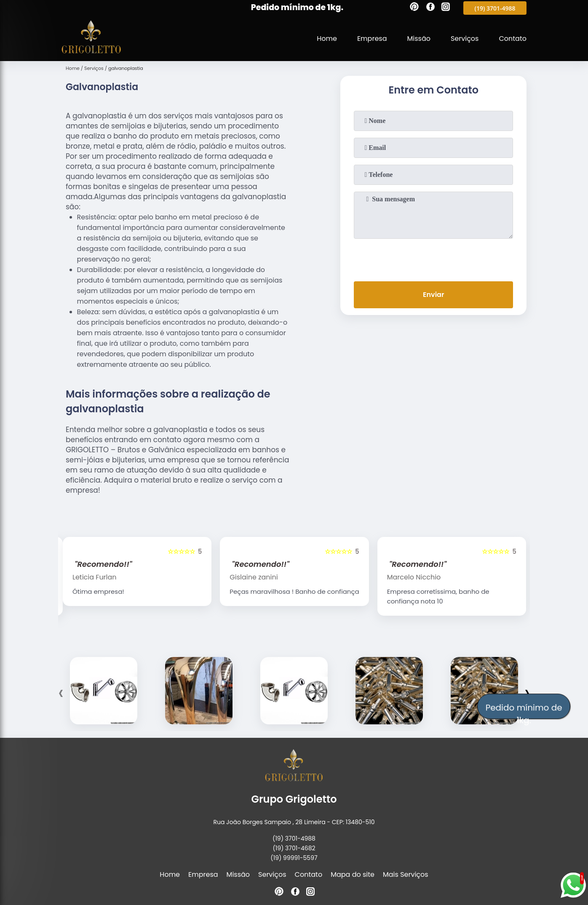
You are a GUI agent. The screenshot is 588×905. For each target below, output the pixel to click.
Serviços (465, 39)
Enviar (433, 295)
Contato (513, 39)
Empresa (372, 39)
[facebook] (430, 8)
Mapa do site (353, 874)
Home (327, 39)
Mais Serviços (406, 874)
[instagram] (446, 8)
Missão (418, 39)
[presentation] (433, 258)
